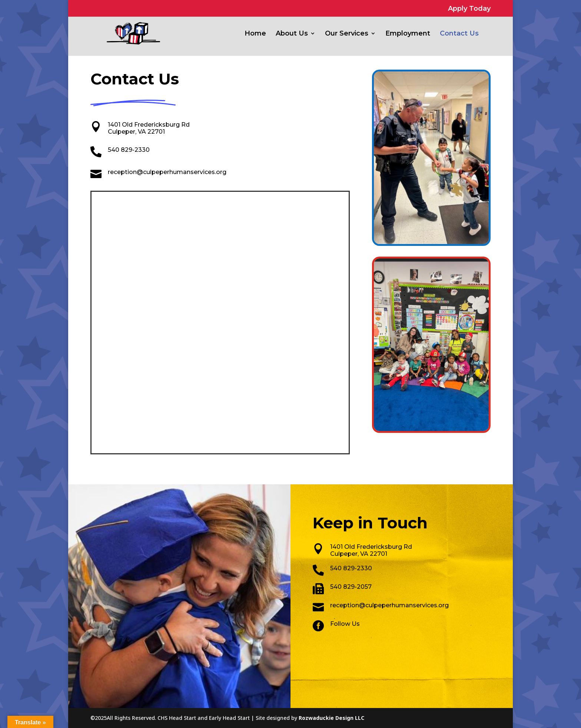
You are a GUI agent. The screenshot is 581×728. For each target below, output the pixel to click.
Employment (408, 34)
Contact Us (459, 34)
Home (255, 34)
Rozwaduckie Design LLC (331, 718)
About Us (292, 34)
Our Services (347, 34)
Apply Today (469, 9)
